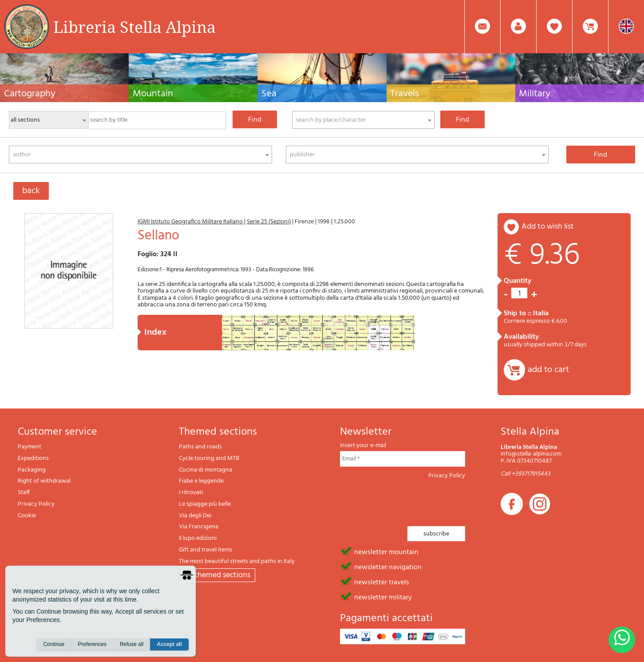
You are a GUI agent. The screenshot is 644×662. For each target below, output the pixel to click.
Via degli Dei (195, 516)
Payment (30, 447)
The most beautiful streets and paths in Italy (237, 561)
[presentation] (407, 500)
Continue (54, 645)
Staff (24, 493)
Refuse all (132, 645)
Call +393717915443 (525, 474)
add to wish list (548, 227)
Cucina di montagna (205, 470)
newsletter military (383, 597)
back (31, 191)
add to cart (548, 370)
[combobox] (363, 120)
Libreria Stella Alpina (134, 27)
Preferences (92, 645)
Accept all (169, 645)
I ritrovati (191, 493)
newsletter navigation (388, 567)
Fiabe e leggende (201, 481)
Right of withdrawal (44, 481)
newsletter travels (382, 582)
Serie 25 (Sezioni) (269, 222)
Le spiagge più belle (205, 504)
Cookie (27, 516)
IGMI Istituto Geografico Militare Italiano (191, 222)
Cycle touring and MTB (209, 458)
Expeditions (33, 458)
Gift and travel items (205, 550)
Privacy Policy (36, 504)
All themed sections (217, 575)
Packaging (32, 470)
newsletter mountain (386, 551)
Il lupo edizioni (198, 538)
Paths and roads (200, 447)
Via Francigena (199, 527)
